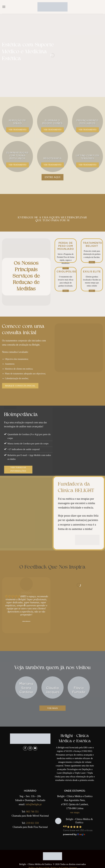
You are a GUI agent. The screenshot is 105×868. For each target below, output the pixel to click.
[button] (4, 7)
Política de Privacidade (39, 866)
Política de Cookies (60, 866)
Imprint (74, 866)
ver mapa (75, 810)
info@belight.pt (34, 802)
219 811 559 (32, 821)
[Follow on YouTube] (35, 746)
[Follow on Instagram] (30, 746)
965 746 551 (32, 810)
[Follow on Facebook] (25, 746)
